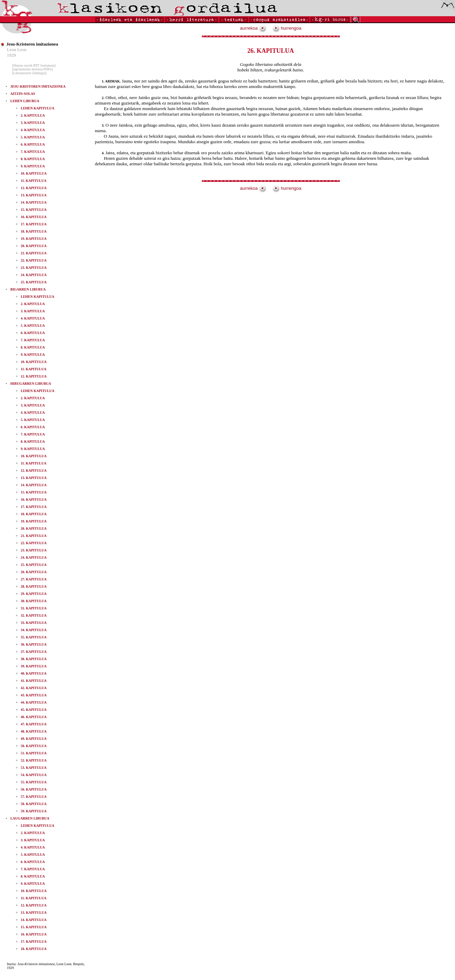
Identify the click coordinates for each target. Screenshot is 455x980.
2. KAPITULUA (33, 115)
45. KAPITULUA (34, 710)
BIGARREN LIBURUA (28, 289)
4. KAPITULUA (33, 130)
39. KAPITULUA (34, 666)
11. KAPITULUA (33, 181)
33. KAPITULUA (34, 623)
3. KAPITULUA (33, 123)
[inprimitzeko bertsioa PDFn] (32, 69)
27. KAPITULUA (34, 579)
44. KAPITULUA (34, 702)
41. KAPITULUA (34, 681)
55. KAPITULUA (34, 782)
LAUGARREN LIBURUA (30, 818)
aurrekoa (253, 28)
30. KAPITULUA (34, 601)
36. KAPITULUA (34, 644)
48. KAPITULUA (34, 731)
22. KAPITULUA (34, 260)
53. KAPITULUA (34, 768)
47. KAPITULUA (34, 724)
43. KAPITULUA (34, 695)
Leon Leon (17, 50)
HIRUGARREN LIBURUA (31, 384)
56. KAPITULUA (34, 789)
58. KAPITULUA (34, 804)
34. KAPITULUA (34, 630)
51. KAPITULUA (34, 753)
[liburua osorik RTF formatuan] (34, 65)
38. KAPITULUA (34, 659)
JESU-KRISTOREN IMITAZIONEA (38, 86)
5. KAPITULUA (33, 137)
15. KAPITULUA (34, 210)
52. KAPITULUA (34, 760)
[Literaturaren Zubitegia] (29, 73)
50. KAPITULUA (34, 746)
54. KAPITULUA (34, 775)
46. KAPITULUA (34, 717)
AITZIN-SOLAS (23, 94)
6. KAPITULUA (33, 144)
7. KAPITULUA (33, 152)
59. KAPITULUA (34, 811)
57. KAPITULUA (34, 797)
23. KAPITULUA (34, 268)
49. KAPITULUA (34, 739)
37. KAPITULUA (34, 652)
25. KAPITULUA (34, 282)
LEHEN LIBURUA (25, 101)
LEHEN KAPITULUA (38, 108)
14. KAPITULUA (34, 202)
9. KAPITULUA (33, 166)
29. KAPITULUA (34, 594)
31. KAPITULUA (34, 608)
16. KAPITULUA (34, 217)
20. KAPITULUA (34, 246)
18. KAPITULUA (34, 231)
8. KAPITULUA (33, 159)
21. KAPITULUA (34, 253)
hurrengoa (287, 28)
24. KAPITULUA (34, 275)
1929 (11, 55)
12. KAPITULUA (34, 188)
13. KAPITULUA (34, 195)
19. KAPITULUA (34, 239)
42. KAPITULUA (34, 688)
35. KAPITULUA (34, 637)
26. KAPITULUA (34, 572)
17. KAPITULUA (34, 224)
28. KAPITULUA (34, 586)
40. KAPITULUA (34, 673)
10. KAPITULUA (34, 173)
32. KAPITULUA (34, 615)
